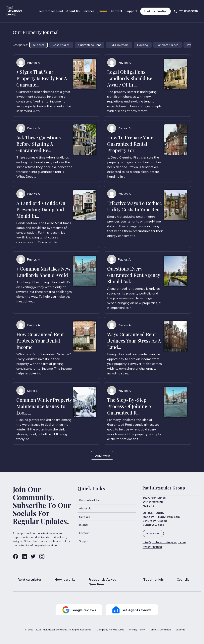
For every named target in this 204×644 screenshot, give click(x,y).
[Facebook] (16, 556)
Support (131, 11)
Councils (183, 579)
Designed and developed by (177, 639)
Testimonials (153, 579)
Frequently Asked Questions (102, 582)
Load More (102, 455)
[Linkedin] (24, 556)
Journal (102, 11)
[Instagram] (42, 556)
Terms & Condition (160, 630)
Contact (117, 11)
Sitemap (180, 630)
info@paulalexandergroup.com (164, 542)
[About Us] (107, 508)
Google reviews (79, 610)
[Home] (14, 11)
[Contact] (107, 533)
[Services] (107, 517)
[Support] (107, 541)
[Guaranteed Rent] (107, 500)
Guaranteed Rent (51, 11)
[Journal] (107, 525)
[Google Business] (172, 534)
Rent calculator (30, 579)
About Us (73, 11)
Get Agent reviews (132, 610)
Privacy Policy (137, 630)
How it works (65, 579)
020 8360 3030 (152, 547)
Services (88, 11)
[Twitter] (33, 556)
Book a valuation (155, 11)
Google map (153, 533)
